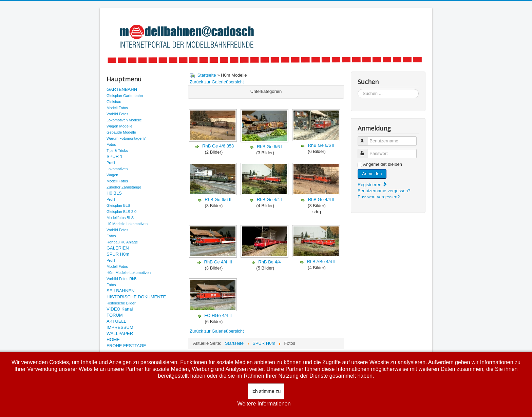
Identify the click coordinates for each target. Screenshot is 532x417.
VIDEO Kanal (120, 309)
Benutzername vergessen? (384, 191)
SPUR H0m (118, 254)
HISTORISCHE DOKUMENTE (136, 297)
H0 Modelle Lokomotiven (127, 224)
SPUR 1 (115, 156)
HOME (113, 340)
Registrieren (373, 185)
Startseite (207, 75)
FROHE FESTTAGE (126, 346)
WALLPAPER (120, 333)
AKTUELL (116, 321)
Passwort (366, 151)
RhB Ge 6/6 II (218, 200)
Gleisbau (114, 102)
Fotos (111, 144)
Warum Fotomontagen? (126, 138)
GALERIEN (118, 248)
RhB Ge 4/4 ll (321, 200)
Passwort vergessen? (379, 197)
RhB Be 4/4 (270, 262)
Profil (111, 163)
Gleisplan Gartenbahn (125, 96)
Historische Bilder (121, 303)
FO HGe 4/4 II (218, 315)
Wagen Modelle (119, 126)
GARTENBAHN (122, 89)
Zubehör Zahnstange (124, 187)
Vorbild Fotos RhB (122, 279)
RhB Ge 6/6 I (270, 147)
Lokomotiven (117, 169)
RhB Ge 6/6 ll (321, 145)
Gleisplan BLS (118, 205)
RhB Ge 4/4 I (270, 200)
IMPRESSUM (120, 327)
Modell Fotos (117, 108)
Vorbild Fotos (117, 114)
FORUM (115, 315)
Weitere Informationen (264, 404)
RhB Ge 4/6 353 (218, 146)
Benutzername (366, 138)
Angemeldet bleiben (383, 164)
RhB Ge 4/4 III (218, 262)
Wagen (112, 175)
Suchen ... (358, 89)
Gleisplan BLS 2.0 (121, 212)
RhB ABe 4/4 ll (321, 262)
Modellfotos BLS (120, 218)
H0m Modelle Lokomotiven (129, 273)
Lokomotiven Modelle (124, 120)
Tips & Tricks (117, 151)
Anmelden (372, 174)
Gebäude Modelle (121, 132)
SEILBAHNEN (120, 291)
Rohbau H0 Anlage (122, 242)
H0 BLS (114, 193)
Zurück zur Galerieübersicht (217, 82)
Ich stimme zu (266, 391)
